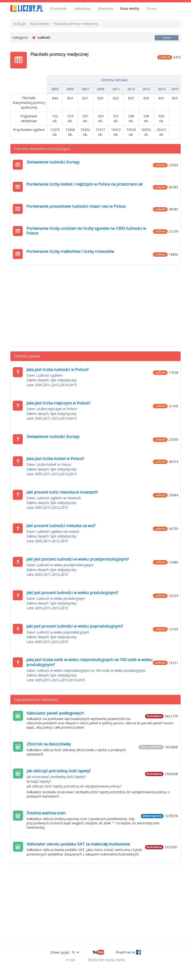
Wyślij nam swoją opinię (106, 960)
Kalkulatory (82, 8)
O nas (71, 960)
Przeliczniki (58, 8)
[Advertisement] (95, 308)
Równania (105, 8)
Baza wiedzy (130, 8)
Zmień (167, 38)
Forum (152, 8)
